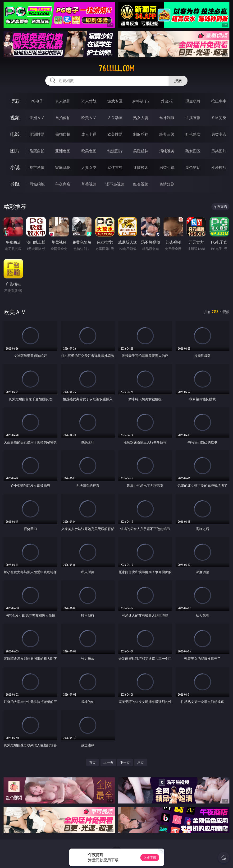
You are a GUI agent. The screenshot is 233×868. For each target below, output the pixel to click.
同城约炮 (37, 184)
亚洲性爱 (37, 134)
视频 (15, 118)
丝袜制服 (167, 118)
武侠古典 (115, 167)
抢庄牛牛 (219, 101)
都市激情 (37, 167)
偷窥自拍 (37, 151)
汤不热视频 (115, 184)
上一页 (108, 762)
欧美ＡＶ (89, 118)
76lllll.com (116, 69)
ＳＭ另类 (219, 118)
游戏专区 (115, 101)
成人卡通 (89, 134)
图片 (15, 151)
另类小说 (167, 167)
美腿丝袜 (141, 151)
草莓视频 (89, 184)
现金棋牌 (193, 101)
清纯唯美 (167, 151)
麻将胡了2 (141, 101)
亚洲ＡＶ (37, 118)
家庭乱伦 (63, 167)
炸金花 (167, 101)
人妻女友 (89, 167)
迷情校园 (141, 167)
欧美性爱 (115, 134)
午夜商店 (63, 184)
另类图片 (219, 151)
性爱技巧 (219, 167)
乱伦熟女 (193, 134)
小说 (15, 167)
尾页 (141, 762)
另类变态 (219, 134)
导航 (15, 184)
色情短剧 (167, 184)
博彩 (15, 101)
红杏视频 (141, 184)
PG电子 (37, 101)
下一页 (125, 762)
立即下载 (150, 857)
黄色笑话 (193, 167)
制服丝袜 (141, 134)
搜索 (178, 81)
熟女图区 (193, 151)
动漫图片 (115, 151)
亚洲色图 (63, 151)
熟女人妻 (141, 118)
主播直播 (193, 118)
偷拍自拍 (63, 134)
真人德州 (63, 101)
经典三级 (167, 134)
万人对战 (89, 101)
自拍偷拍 (63, 118)
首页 (92, 762)
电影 (15, 134)
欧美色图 (89, 151)
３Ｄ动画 (115, 118)
